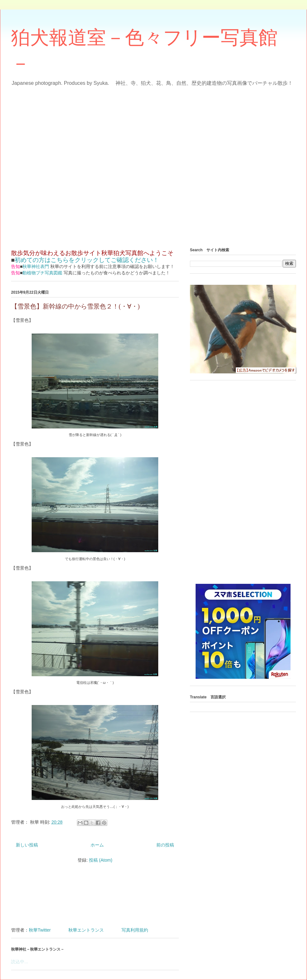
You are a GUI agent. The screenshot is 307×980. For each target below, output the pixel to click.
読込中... (20, 962)
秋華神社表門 (36, 266)
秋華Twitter (40, 930)
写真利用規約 (135, 930)
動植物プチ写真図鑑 (42, 273)
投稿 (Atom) (101, 860)
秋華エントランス (86, 930)
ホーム (97, 845)
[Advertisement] (74, 165)
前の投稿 (165, 845)
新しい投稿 (27, 845)
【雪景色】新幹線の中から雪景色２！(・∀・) (75, 306)
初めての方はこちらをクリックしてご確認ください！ (87, 260)
